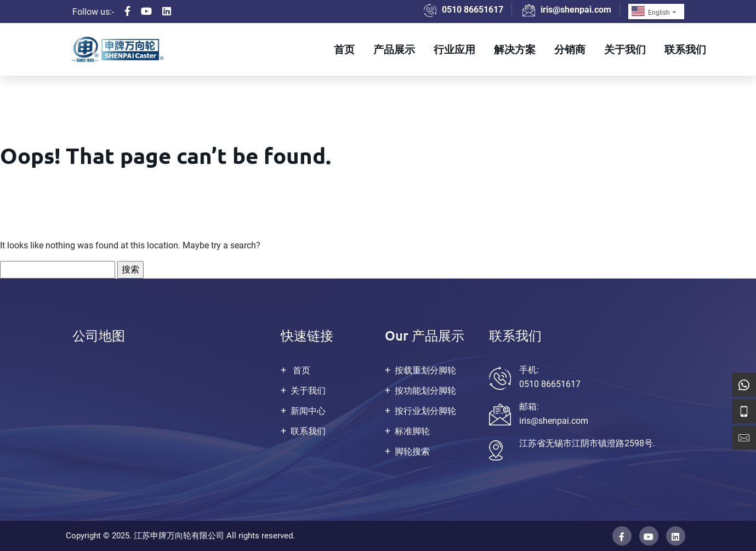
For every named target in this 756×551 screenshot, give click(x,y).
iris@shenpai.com (576, 10)
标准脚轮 (412, 431)
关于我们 (625, 49)
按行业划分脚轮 (425, 411)
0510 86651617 (473, 10)
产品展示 (394, 49)
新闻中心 (308, 411)
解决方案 (515, 49)
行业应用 (454, 49)
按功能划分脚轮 (425, 391)
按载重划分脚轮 (425, 370)
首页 (344, 49)
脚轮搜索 (412, 451)
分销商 (570, 49)
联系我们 (685, 49)
